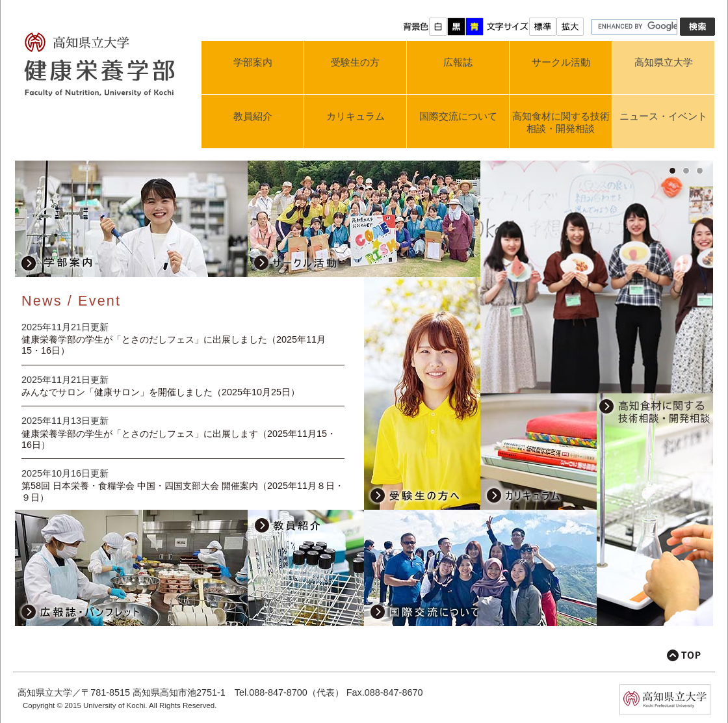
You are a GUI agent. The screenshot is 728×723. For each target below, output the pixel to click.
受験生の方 (355, 62)
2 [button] (689, 171)
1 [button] (676, 171)
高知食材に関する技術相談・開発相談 (561, 122)
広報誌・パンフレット (131, 568)
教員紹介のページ (306, 568)
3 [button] (703, 171)
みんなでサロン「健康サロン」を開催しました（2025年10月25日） (161, 392)
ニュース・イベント (663, 116)
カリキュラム (356, 116)
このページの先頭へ (684, 655)
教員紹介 (253, 116)
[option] (597, 286)
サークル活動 (561, 62)
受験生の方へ (422, 393)
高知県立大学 (664, 62)
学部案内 (253, 62)
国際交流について (458, 116)
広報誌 (458, 62)
